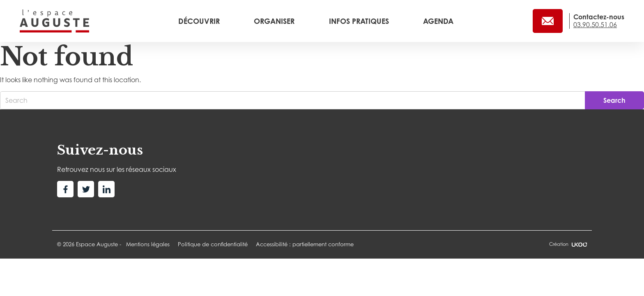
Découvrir (200, 21)
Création (568, 244)
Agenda (438, 21)
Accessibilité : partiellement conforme (305, 244)
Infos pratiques (360, 21)
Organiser (275, 21)
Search (614, 100)
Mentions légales (148, 244)
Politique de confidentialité (213, 244)
